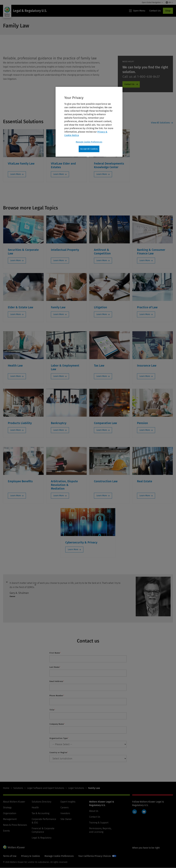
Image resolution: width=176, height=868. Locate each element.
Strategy (7, 808)
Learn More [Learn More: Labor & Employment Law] (59, 376)
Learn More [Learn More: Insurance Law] (145, 376)
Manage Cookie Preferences (59, 856)
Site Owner (66, 819)
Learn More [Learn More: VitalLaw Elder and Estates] (59, 174)
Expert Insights (68, 802)
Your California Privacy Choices (95, 856)
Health (35, 808)
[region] (89, 122)
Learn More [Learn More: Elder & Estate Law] (16, 314)
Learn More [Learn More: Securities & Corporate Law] (16, 260)
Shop (168, 11)
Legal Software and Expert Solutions (46, 788)
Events (6, 831)
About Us (94, 811)
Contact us (88, 641)
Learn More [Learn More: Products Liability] (16, 430)
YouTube (144, 812)
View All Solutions (160, 123)
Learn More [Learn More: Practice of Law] (145, 314)
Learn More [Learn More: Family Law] (59, 314)
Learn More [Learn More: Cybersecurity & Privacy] (73, 549)
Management (10, 819)
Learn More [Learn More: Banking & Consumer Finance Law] (145, 260)
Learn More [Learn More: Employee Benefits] (16, 496)
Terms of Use (10, 856)
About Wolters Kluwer (14, 802)
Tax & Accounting (41, 813)
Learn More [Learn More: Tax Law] (102, 376)
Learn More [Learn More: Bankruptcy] (59, 430)
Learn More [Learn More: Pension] (145, 430)
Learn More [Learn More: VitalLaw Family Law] (16, 174)
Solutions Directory (41, 802)
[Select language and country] (169, 2)
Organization (10, 813)
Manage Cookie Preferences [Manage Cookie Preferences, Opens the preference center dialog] (89, 142)
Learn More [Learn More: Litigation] (102, 314)
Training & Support (99, 823)
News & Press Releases (15, 825)
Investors (65, 813)
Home (6, 788)
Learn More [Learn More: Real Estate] (145, 496)
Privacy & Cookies (30, 856)
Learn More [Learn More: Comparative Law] (102, 430)
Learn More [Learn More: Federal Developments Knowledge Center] (102, 174)
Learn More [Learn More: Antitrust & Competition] (102, 260)
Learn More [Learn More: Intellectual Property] (59, 260)
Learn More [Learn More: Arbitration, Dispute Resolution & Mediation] (59, 496)
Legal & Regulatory (42, 838)
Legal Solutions (76, 788)
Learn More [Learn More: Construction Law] (102, 496)
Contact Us (95, 817)
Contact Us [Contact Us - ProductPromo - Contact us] (129, 84)
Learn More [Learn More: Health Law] (16, 376)
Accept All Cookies (89, 149)
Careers (65, 808)
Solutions (18, 788)
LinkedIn (135, 812)
